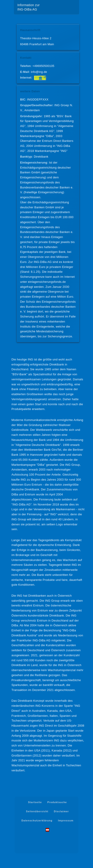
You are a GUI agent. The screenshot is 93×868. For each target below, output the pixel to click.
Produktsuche (57, 802)
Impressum (66, 820)
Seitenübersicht (37, 811)
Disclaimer (61, 811)
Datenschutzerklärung (37, 820)
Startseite (35, 802)
